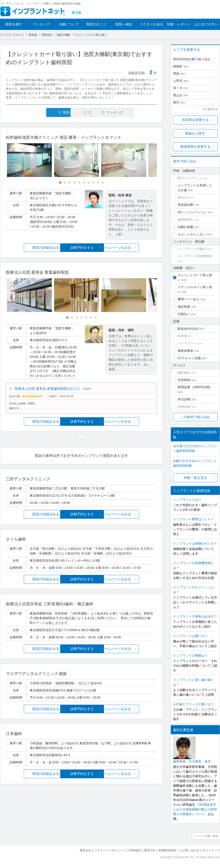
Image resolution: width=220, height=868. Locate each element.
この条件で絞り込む (195, 417)
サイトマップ (211, 850)
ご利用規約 (133, 850)
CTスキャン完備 (189, 358)
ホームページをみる (132, 248)
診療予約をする (81, 248)
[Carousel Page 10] (103, 183)
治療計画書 (185, 227)
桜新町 (181, 66)
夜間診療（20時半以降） (195, 387)
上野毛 (181, 81)
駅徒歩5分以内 (188, 329)
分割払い (184, 314)
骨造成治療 (185, 205)
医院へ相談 (124, 24)
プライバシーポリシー (109, 850)
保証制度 (184, 307)
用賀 (179, 74)
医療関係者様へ (169, 850)
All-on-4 (183, 197)
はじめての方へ (206, 24)
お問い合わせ (191, 850)
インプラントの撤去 (192, 249)
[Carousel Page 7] (89, 183)
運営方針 (150, 850)
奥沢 (179, 102)
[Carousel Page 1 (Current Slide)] (60, 183)
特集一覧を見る (195, 478)
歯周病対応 (185, 220)
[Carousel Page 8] (93, 183)
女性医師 (184, 380)
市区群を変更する (195, 120)
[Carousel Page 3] (70, 183)
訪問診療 (184, 407)
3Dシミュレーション (192, 212)
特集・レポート (179, 24)
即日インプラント (190, 178)
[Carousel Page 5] (79, 183)
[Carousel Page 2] (65, 183)
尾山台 (181, 95)
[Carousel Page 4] (74, 183)
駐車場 (182, 336)
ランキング (41, 24)
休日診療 (184, 399)
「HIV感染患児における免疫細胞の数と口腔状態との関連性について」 (195, 809)
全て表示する (210, 109)
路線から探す (195, 133)
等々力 (181, 88)
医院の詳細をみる (31, 248)
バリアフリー (187, 343)
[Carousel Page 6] (84, 183)
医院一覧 (37, 112)
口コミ (84, 112)
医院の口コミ (96, 24)
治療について (69, 24)
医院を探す (14, 24)
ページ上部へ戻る (207, 836)
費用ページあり (189, 299)
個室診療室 (185, 351)
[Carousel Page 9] (98, 183)
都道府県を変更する (195, 147)
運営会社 (85, 850)
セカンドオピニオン (192, 234)
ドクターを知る (151, 24)
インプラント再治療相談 (195, 256)
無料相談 (184, 373)
